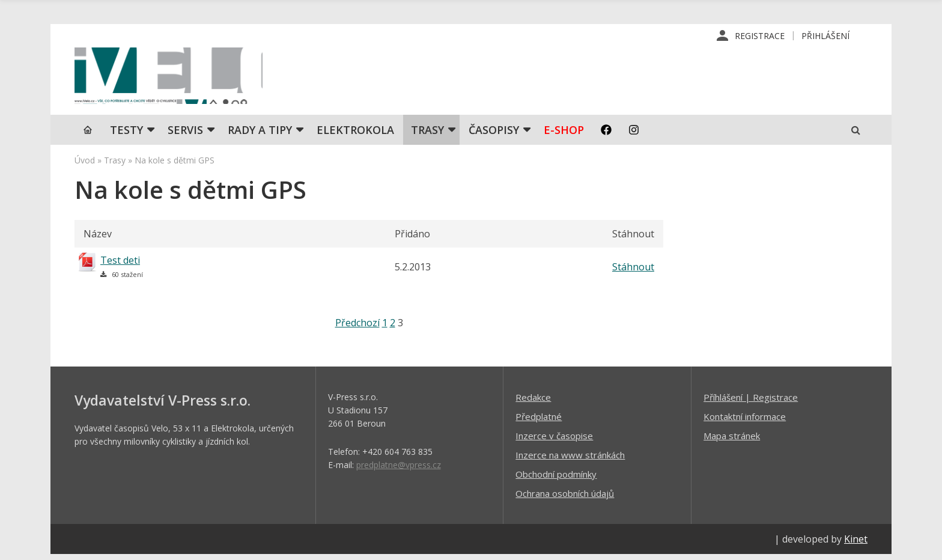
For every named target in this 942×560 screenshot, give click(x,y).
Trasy (427, 135)
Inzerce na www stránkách (570, 460)
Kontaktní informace (745, 422)
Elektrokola (355, 135)
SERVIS (185, 135)
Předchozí (357, 328)
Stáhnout (633, 272)
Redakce (533, 403)
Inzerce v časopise (554, 441)
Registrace (760, 36)
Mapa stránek (732, 441)
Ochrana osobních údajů (565, 499)
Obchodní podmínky (556, 479)
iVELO (177, 79)
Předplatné (539, 422)
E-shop (564, 135)
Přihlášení (825, 36)
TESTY (126, 135)
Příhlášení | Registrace (751, 403)
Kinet (856, 544)
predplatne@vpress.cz (399, 470)
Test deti (120, 266)
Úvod (85, 166)
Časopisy (494, 135)
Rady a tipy (260, 135)
